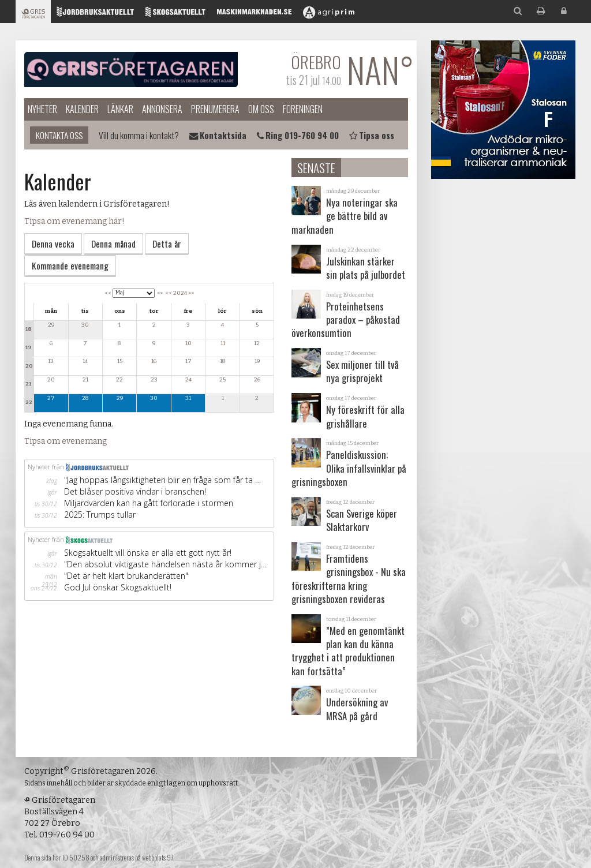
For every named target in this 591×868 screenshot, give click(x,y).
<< (108, 293)
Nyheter (42, 109)
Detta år (167, 244)
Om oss (261, 109)
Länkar (120, 109)
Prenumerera (215, 109)
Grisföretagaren (131, 69)
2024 (180, 293)
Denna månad (113, 244)
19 (29, 347)
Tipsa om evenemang (66, 441)
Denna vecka (53, 244)
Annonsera (162, 109)
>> (160, 293)
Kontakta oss (59, 135)
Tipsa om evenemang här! (74, 221)
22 (29, 402)
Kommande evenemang (70, 265)
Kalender (82, 109)
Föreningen (303, 109)
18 (29, 329)
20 (29, 366)
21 (28, 384)
